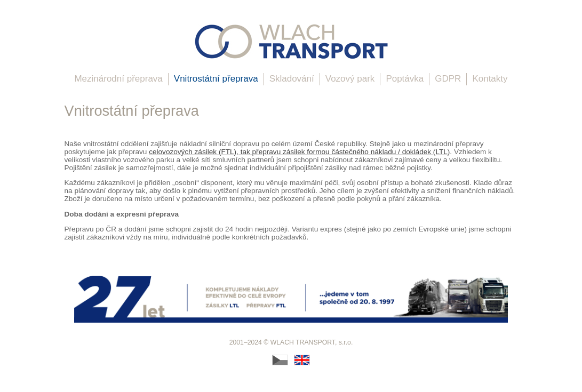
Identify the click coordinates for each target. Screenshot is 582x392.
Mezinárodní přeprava (118, 79)
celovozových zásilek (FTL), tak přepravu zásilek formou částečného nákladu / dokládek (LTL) (299, 152)
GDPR (448, 79)
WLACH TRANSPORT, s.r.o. (312, 342)
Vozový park (350, 79)
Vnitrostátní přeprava (216, 79)
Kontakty (490, 79)
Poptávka (405, 79)
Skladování (292, 79)
